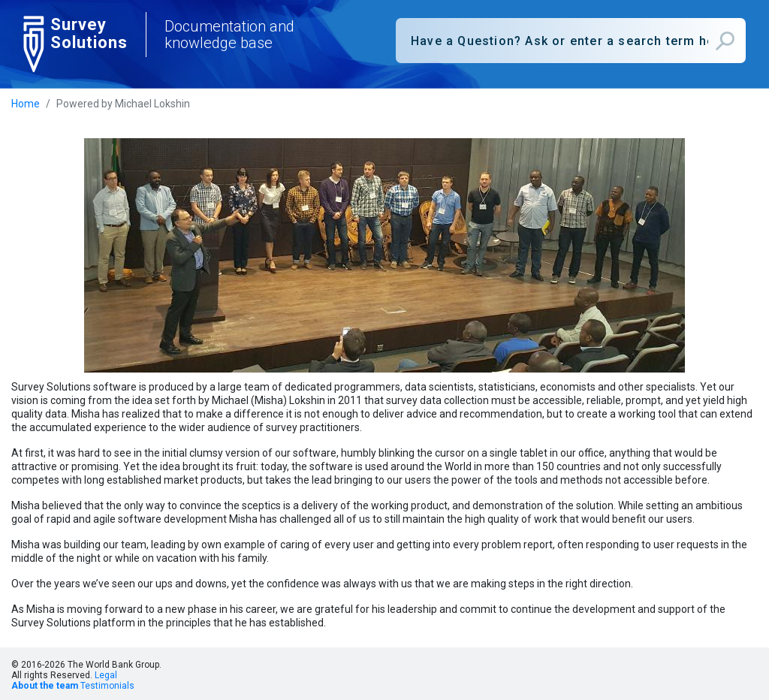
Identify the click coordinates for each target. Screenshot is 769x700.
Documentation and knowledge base (229, 35)
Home (26, 104)
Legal (106, 675)
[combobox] (571, 41)
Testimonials (107, 686)
